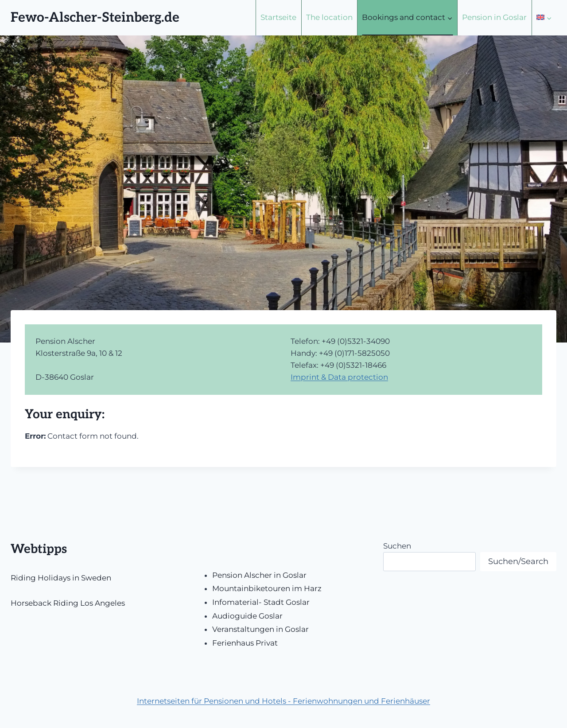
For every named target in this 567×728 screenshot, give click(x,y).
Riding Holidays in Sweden (61, 578)
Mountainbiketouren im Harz (267, 588)
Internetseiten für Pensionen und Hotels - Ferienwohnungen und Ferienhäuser (283, 701)
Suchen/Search (518, 561)
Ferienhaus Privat (245, 643)
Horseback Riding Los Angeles (68, 603)
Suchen (397, 546)
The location (329, 17)
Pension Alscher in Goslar (259, 575)
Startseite (278, 17)
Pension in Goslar (494, 17)
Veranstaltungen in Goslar (260, 629)
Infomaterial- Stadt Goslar (261, 602)
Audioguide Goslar (247, 616)
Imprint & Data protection (339, 377)
